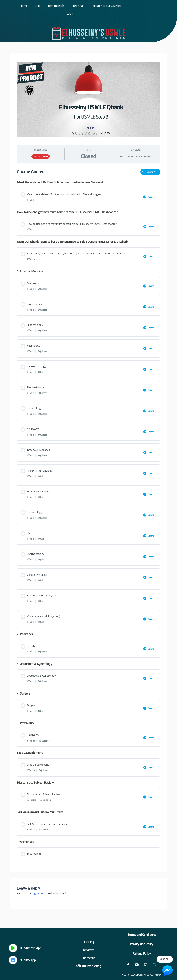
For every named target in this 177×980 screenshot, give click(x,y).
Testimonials (56, 6)
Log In (70, 14)
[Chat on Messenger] (167, 971)
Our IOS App (28, 960)
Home (24, 6)
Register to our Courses (106, 6)
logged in (37, 893)
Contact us (88, 958)
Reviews (88, 950)
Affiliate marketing (88, 966)
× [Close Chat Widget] (171, 967)
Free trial (78, 6)
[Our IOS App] (13, 960)
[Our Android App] (13, 948)
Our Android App (31, 948)
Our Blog (88, 942)
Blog (38, 6)
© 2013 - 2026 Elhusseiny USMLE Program (142, 975)
